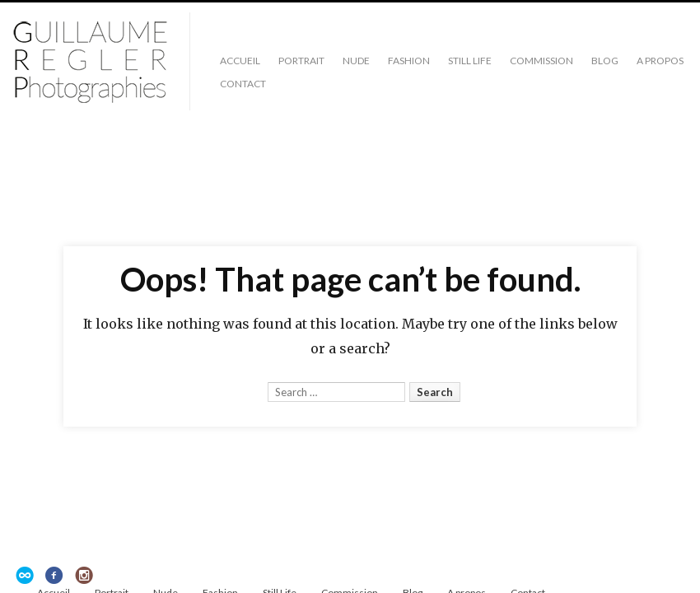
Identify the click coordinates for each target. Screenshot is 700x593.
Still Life (470, 61)
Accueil (240, 61)
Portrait (301, 61)
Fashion (409, 61)
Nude (356, 61)
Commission (541, 61)
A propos (660, 61)
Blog (605, 61)
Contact (243, 84)
